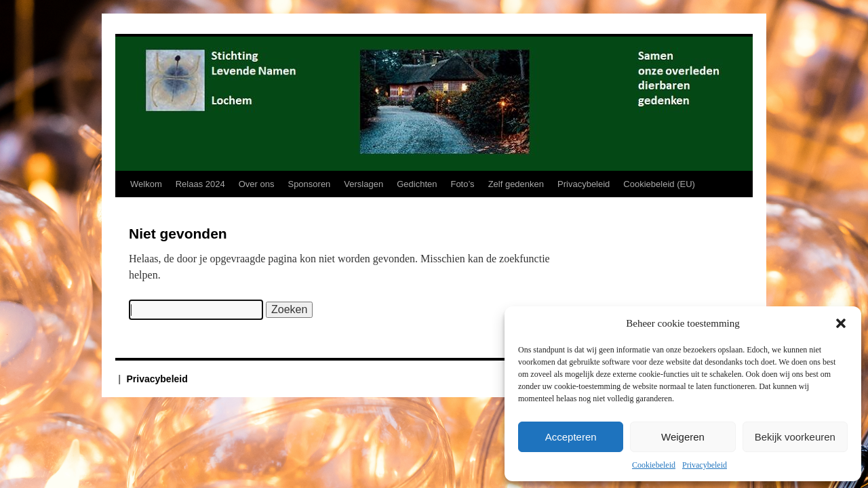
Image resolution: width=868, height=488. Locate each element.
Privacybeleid (705, 465)
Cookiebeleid (654, 465)
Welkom (146, 184)
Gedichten (417, 184)
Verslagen (363, 184)
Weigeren (683, 437)
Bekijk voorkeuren (795, 437)
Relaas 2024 (200, 184)
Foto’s (462, 184)
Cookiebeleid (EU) (659, 184)
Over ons (257, 184)
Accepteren (571, 437)
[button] (841, 323)
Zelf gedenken (516, 184)
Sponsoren (309, 184)
